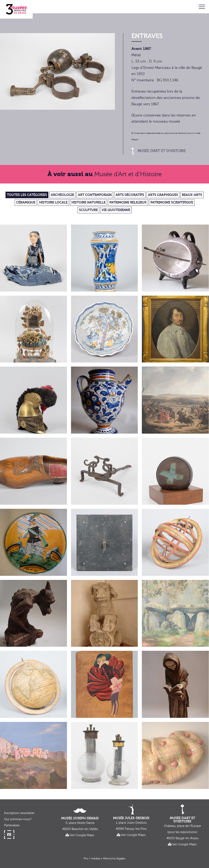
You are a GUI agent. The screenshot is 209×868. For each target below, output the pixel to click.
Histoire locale (53, 202)
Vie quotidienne (116, 210)
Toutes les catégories (27, 195)
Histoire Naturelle (88, 202)
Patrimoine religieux (128, 202)
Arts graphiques (163, 195)
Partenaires (12, 825)
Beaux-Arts (192, 195)
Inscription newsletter (19, 813)
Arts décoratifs (130, 195)
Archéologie (62, 195)
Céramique (26, 202)
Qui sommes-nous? (18, 819)
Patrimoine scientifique (172, 202)
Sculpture (88, 210)
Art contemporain (95, 195)
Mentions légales (114, 859)
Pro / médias (92, 859)
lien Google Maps (80, 835)
